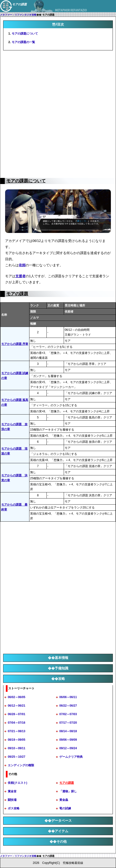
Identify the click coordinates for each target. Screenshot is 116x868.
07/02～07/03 (68, 714)
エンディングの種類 (21, 765)
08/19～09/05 (17, 740)
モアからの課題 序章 (15, 344)
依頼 (22, 265)
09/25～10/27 (17, 757)
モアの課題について (25, 34)
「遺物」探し (68, 791)
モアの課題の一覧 (23, 42)
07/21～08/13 (17, 731)
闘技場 (12, 800)
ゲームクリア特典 (71, 757)
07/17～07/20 (68, 723)
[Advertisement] (58, 113)
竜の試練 (65, 808)
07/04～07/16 (17, 723)
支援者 (20, 276)
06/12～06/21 (17, 706)
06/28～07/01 (17, 714)
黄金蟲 (64, 800)
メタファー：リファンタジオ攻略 (18, 15)
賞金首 (12, 791)
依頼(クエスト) (18, 783)
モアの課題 (17, 294)
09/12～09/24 (68, 748)
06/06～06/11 (68, 697)
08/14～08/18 (68, 731)
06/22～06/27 (68, 706)
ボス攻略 (14, 808)
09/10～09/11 (17, 748)
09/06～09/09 (68, 740)
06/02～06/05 (17, 697)
